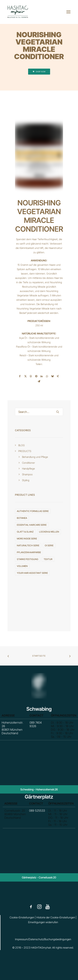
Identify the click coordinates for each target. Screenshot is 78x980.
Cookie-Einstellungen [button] (22, 917)
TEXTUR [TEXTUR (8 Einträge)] (48, 559)
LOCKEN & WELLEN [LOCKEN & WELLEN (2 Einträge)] (49, 532)
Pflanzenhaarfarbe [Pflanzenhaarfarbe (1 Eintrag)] (29, 552)
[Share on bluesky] (52, 376)
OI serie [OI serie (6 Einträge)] (49, 545)
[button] (68, 12)
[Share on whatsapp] (47, 376)
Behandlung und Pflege (35, 457)
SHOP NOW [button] (39, 72)
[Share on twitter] (25, 376)
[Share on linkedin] (42, 376)
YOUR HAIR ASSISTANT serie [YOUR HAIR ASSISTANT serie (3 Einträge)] (32, 573)
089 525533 (38, 813)
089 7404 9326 (37, 726)
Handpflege (28, 469)
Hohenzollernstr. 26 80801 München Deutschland (23, 729)
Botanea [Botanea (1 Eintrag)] (22, 518)
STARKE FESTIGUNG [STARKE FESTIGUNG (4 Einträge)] (28, 559)
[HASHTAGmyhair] (18, 12)
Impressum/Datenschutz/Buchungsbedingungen (43, 939)
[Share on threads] (31, 376)
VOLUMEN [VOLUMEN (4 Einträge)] (22, 566)
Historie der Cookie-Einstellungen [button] (56, 917)
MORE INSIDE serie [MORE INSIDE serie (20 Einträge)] (27, 539)
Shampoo (27, 474)
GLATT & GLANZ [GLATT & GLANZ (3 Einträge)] (25, 532)
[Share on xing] (58, 376)
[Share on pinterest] (36, 376)
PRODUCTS (25, 451)
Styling (26, 480)
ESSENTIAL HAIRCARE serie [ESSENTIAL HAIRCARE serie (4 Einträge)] (32, 525)
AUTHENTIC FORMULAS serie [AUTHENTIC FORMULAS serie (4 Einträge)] (33, 511)
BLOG (22, 445)
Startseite (39, 656)
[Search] (39, 412)
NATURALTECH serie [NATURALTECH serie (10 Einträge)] (28, 545)
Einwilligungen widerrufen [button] (43, 922)
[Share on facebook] (20, 376)
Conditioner (28, 463)
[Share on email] (39, 381)
